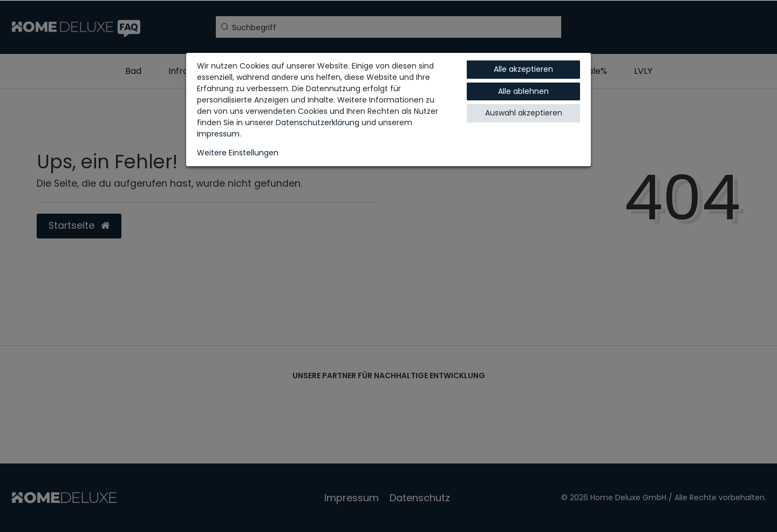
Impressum (218, 134)
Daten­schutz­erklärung (318, 122)
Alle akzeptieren (523, 69)
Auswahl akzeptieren (524, 113)
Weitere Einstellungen (238, 153)
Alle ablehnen (523, 91)
